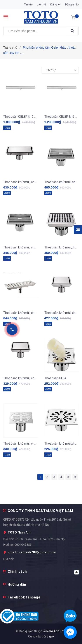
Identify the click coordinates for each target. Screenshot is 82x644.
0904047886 (23, 545)
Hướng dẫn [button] (17, 584)
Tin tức (28, 4)
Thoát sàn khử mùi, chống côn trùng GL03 (21, 443)
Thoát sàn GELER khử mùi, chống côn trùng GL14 (21, 117)
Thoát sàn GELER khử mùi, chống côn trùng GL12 (62, 117)
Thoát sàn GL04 (55, 378)
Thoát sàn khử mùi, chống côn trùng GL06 (62, 313)
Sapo (50, 636)
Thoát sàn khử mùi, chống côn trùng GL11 (21, 182)
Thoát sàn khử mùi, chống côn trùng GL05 (21, 378)
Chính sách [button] (43, 572)
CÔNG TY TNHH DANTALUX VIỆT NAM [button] (40, 511)
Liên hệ (41, 4)
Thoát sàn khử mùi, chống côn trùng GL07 (21, 313)
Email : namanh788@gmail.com (32, 552)
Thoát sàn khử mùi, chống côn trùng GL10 (62, 182)
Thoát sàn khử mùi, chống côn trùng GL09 (21, 247)
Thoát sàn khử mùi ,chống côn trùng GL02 (62, 443)
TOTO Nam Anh (19, 532)
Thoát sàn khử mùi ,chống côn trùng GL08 (62, 247)
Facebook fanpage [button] (24, 597)
